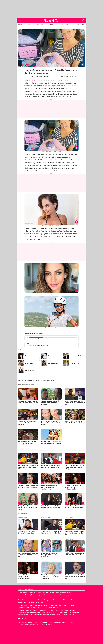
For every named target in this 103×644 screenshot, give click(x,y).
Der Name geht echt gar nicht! (39, 345)
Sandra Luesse (30, 80)
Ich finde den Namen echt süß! (39, 339)
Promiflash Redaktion (42, 77)
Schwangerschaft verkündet (57, 86)
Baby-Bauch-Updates (65, 91)
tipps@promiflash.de (49, 380)
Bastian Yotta (64, 83)
